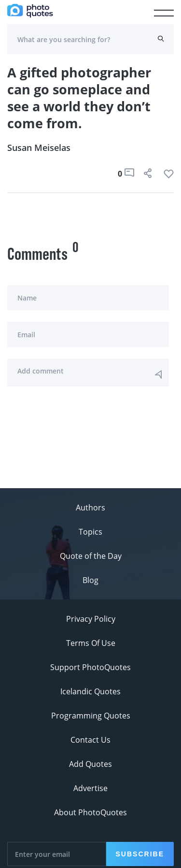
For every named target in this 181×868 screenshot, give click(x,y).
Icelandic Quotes (90, 691)
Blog (90, 580)
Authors (90, 508)
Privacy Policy (91, 619)
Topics (90, 532)
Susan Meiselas (39, 148)
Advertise (90, 788)
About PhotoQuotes (90, 812)
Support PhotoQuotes (90, 667)
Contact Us (90, 740)
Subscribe (140, 854)
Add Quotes (90, 764)
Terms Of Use (91, 643)
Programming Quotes (91, 716)
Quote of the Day (91, 556)
